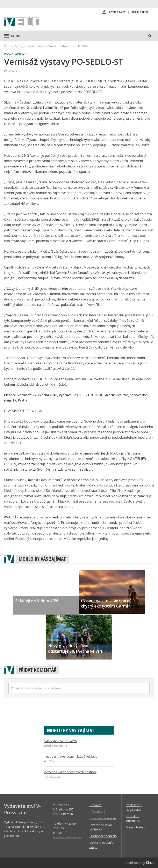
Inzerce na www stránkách (101, 827)
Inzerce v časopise (103, 818)
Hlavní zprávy (35, 46)
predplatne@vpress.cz (68, 837)
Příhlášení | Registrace (134, 807)
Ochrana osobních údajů (102, 845)
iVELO (22, 22)
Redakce (96, 805)
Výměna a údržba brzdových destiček (70, 772)
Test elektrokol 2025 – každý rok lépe (71, 756)
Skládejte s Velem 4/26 (60, 741)
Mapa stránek (135, 827)
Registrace (117, 12)
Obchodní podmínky (103, 836)
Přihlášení (139, 12)
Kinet (150, 863)
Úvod (8, 46)
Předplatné (97, 811)
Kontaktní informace (133, 818)
